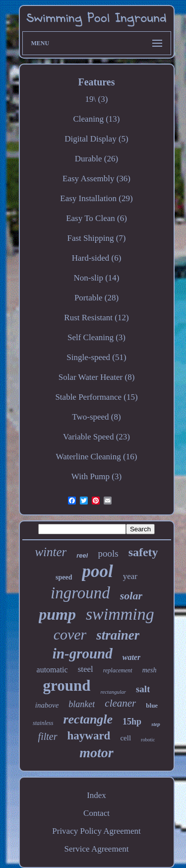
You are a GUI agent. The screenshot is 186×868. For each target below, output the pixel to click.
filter (48, 736)
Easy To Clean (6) (96, 218)
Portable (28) (96, 298)
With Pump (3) (96, 476)
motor (96, 753)
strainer (118, 635)
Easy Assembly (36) (96, 179)
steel (86, 669)
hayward (89, 736)
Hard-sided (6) (97, 258)
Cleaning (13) (97, 119)
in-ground (83, 653)
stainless (43, 723)
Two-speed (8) (96, 417)
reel (82, 555)
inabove (47, 705)
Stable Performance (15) (96, 397)
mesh (150, 670)
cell (125, 738)
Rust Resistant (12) (96, 318)
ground (67, 686)
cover (70, 634)
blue (152, 705)
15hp (132, 722)
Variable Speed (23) (96, 437)
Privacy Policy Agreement (96, 831)
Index (96, 795)
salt (143, 689)
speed (64, 577)
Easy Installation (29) (96, 198)
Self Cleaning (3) (96, 337)
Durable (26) (96, 159)
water (131, 657)
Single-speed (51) (96, 357)
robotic (148, 740)
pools (108, 553)
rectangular (113, 692)
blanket (82, 704)
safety (143, 552)
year (130, 576)
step (156, 724)
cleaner (120, 703)
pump (57, 614)
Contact (96, 813)
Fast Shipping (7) (96, 238)
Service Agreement (97, 849)
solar (131, 596)
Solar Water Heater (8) (97, 377)
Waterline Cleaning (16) (97, 457)
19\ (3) (97, 99)
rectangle (88, 719)
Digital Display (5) (96, 139)
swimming (120, 614)
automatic (52, 670)
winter (51, 552)
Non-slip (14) (96, 278)
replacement (118, 670)
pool (97, 571)
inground (80, 593)
